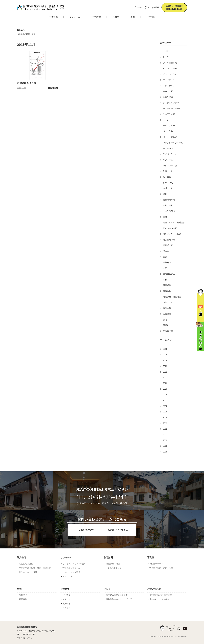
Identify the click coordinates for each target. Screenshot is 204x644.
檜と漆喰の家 (169, 240)
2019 (165, 389)
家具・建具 (168, 205)
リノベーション (170, 154)
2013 (165, 423)
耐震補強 (167, 285)
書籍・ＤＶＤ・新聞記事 (174, 222)
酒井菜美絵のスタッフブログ (119, 599)
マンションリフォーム (173, 143)
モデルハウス (169, 148)
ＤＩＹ (166, 57)
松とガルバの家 (170, 228)
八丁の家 (167, 177)
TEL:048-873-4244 (102, 497)
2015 (165, 412)
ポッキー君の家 (170, 137)
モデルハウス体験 (200, 334)
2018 (165, 395)
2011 (165, 435)
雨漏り (166, 325)
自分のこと (168, 302)
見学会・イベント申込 (118, 530)
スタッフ (66, 599)
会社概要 (66, 595)
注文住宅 (53, 17)
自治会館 (167, 308)
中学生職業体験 (170, 166)
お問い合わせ (154, 589)
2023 (165, 366)
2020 (165, 383)
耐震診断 (167, 291)
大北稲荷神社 (169, 200)
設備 (165, 320)
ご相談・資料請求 (86, 530)
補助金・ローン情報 (28, 572)
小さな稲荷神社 (170, 211)
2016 (165, 406)
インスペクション (171, 74)
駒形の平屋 (168, 331)
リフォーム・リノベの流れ (74, 564)
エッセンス (67, 576)
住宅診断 (96, 17)
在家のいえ (168, 183)
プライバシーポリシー (25, 638)
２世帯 (166, 51)
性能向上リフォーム (71, 568)
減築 (165, 257)
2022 (165, 372)
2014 (165, 417)
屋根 (165, 217)
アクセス (66, 608)
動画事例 (23, 599)
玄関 (165, 268)
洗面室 (166, 251)
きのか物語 (168, 97)
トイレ (166, 120)
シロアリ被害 (169, 114)
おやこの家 (168, 91)
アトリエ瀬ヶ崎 (170, 63)
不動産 (116, 17)
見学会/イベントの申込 (160, 599)
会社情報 (151, 17)
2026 (165, 349)
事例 (133, 17)
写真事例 (23, 595)
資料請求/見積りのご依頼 (161, 595)
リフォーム (75, 17)
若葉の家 (167, 314)
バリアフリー (169, 126)
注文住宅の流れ (26, 564)
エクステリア (169, 86)
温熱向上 (167, 263)
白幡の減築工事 (170, 274)
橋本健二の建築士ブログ (117, 595)
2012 (165, 429)
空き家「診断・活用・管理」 (162, 568)
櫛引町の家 (168, 245)
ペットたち (168, 131)
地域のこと (168, 188)
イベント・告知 (170, 68)
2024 (165, 360)
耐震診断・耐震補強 (172, 297)
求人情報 (66, 604)
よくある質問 (153, 7)
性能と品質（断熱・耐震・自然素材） (36, 568)
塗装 (165, 194)
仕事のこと (168, 171)
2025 (165, 355)
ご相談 (200, 302)
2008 (165, 452)
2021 (165, 378)
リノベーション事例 (71, 572)
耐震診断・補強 (113, 564)
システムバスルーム (172, 108)
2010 (165, 440)
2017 (165, 400)
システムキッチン (171, 103)
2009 (165, 446)
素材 (165, 280)
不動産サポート (156, 564)
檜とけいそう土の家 (172, 234)
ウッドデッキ (169, 80)
